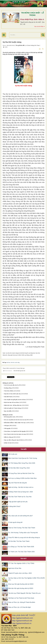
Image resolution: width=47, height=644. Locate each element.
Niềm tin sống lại (9, 437)
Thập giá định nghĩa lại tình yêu (18, 502)
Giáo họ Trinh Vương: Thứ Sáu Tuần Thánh (22, 528)
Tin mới (23, 449)
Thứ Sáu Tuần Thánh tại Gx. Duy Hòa (20, 497)
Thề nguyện (7, 428)
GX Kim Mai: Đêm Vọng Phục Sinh (19, 468)
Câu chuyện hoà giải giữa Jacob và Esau (15, 399)
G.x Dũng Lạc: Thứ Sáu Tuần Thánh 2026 (21, 547)
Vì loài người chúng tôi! (15, 522)
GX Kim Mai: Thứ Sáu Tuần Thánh (19, 541)
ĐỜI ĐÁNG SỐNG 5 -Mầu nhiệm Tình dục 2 (15, 423)
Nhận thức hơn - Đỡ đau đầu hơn (13, 405)
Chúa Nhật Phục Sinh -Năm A (32, 19)
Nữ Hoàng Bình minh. (10, 417)
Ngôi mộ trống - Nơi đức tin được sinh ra (21, 487)
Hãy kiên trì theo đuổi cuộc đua (12, 394)
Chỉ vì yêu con (13, 454)
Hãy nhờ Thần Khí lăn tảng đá (17, 483)
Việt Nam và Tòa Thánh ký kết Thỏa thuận (21, 598)
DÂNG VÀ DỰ (8, 443)
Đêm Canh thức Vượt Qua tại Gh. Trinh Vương (23, 458)
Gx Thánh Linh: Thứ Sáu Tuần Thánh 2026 (21, 552)
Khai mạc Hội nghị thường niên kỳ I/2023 (21, 584)
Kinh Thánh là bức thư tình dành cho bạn (15, 434)
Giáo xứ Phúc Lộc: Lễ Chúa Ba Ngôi (19, 607)
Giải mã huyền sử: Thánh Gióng (13, 408)
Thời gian (7, 426)
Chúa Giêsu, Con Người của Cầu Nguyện (15, 431)
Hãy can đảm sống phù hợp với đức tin (14, 440)
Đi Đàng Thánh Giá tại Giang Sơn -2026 (21, 492)
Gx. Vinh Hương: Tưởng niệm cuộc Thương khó (23, 533)
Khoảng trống (8, 388)
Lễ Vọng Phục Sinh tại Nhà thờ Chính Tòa (21, 473)
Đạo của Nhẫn (8, 411)
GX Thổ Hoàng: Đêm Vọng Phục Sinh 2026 (22, 463)
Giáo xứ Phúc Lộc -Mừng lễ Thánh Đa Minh (22, 602)
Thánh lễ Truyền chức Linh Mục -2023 (20, 573)
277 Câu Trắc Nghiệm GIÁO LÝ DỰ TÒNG (21, 563)
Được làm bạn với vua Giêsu (12, 402)
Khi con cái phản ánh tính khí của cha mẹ (15, 420)
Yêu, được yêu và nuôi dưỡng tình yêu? (20, 516)
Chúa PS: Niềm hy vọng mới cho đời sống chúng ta (24, 538)
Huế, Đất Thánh (8, 397)
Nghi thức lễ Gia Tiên (15, 568)
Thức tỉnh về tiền (9, 391)
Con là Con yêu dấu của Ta (11, 385)
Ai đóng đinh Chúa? (14, 506)
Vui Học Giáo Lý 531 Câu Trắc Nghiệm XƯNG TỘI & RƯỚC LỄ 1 (27, 579)
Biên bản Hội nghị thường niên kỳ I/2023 (21, 588)
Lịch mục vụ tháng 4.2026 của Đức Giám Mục (23, 478)
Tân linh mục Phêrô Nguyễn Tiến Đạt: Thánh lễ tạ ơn (24, 593)
